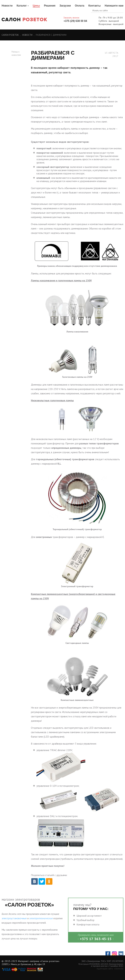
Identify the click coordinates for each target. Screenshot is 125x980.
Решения (50, 6)
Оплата (80, 6)
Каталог (22, 6)
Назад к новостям (16, 53)
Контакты (94, 6)
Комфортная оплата (88, 924)
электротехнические (41, 918)
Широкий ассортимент (89, 916)
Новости (7, 6)
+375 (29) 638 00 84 (75, 21)
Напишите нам (114, 6)
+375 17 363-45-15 (96, 939)
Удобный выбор (85, 920)
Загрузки (65, 6)
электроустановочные (14, 918)
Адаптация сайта (105, 969)
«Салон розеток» (50, 961)
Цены (36, 6)
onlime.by (119, 969)
